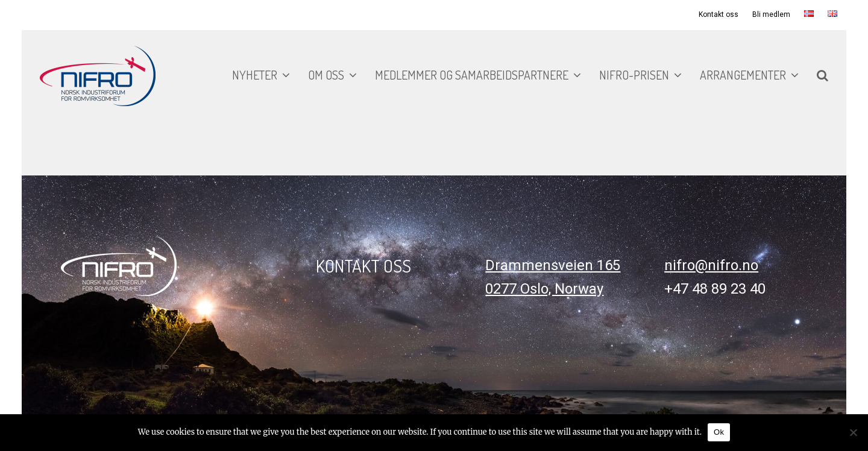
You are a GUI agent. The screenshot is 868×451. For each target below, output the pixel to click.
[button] (822, 76)
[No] (853, 432)
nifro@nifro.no (711, 265)
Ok (719, 432)
